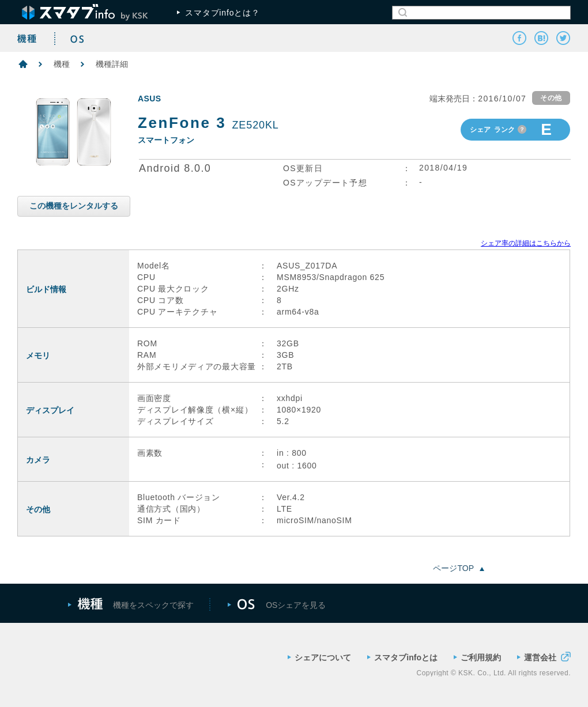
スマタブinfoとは (402, 657)
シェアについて (319, 657)
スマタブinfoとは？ (218, 13)
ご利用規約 (477, 657)
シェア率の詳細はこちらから (526, 243)
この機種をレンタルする (74, 206)
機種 (62, 64)
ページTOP (459, 568)
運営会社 (544, 657)
